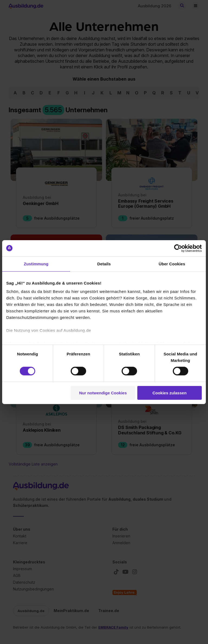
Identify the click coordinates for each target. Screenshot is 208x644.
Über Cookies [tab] (172, 264)
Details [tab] (104, 264)
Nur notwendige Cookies (103, 393)
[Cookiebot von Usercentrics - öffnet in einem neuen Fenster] (178, 248)
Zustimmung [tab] (36, 264)
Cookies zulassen (170, 393)
